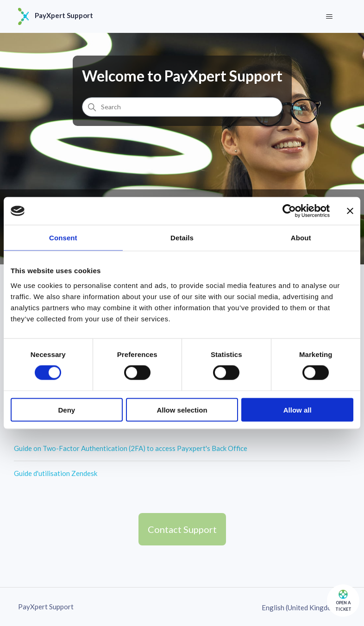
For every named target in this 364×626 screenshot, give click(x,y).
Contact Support (182, 529)
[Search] (182, 107)
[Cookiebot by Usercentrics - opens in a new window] (289, 211)
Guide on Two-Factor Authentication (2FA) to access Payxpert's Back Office (131, 448)
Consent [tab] (63, 238)
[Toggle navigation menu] (329, 17)
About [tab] (301, 238)
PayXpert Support (46, 607)
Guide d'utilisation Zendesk (56, 473)
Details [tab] (182, 238)
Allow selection (182, 410)
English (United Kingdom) (304, 608)
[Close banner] (350, 211)
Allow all (298, 410)
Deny (66, 410)
